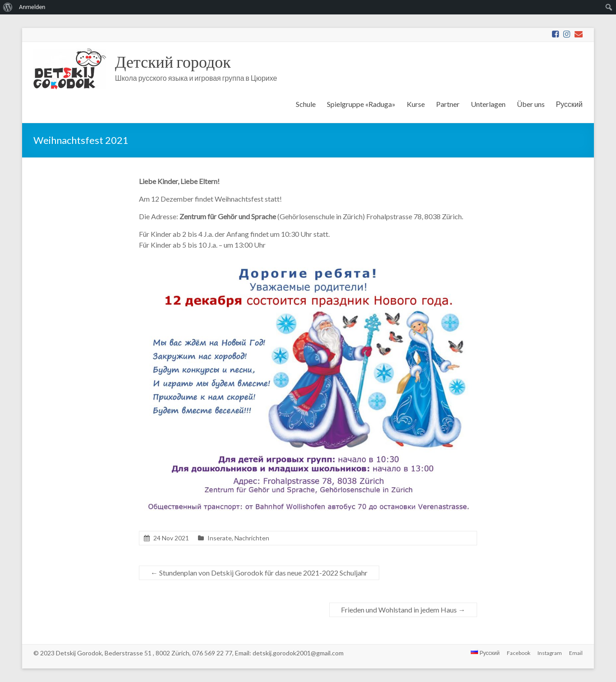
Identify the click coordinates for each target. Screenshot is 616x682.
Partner (448, 104)
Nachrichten (252, 538)
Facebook (519, 653)
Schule (306, 104)
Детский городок (173, 61)
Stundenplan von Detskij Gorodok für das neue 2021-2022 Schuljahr (259, 573)
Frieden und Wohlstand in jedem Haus (403, 610)
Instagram (550, 653)
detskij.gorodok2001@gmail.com (298, 653)
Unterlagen (488, 104)
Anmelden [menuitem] (32, 7)
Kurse (416, 104)
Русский (569, 104)
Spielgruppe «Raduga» (361, 104)
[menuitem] (8, 7)
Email (576, 653)
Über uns (531, 104)
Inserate (220, 538)
